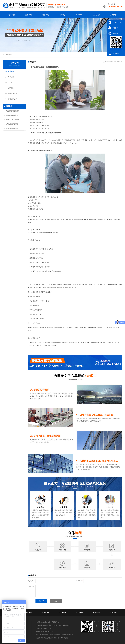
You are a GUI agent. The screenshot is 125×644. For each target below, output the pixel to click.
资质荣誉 (96, 613)
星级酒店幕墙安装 (12, 115)
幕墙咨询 (11, 71)
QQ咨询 (115, 28)
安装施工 (11, 88)
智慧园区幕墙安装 (12, 128)
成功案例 (96, 15)
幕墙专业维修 (13, 93)
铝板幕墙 (45, 15)
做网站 (59, 635)
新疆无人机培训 (48, 638)
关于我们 (28, 613)
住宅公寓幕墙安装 (12, 124)
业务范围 (45, 613)
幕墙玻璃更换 (13, 99)
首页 (114, 62)
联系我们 (113, 15)
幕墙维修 (79, 15)
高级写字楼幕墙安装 (13, 120)
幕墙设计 (11, 77)
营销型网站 (53, 635)
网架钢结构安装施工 (13, 111)
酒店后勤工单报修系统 (61, 638)
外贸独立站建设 (66, 635)
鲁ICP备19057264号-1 (43, 635)
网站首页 (11, 15)
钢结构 (62, 15)
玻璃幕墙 (28, 15)
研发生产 (11, 82)
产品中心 (62, 613)
